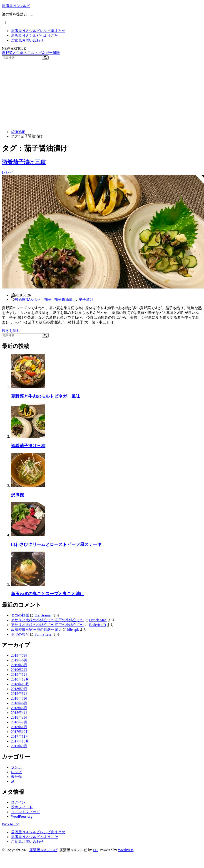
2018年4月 (19, 713)
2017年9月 (19, 746)
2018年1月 (19, 727)
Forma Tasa (43, 634)
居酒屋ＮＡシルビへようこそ (35, 36)
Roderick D (97, 625)
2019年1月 (19, 674)
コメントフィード (25, 812)
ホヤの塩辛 (20, 634)
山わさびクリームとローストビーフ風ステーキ (56, 544)
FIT (95, 850)
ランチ (16, 767)
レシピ (7, 172)
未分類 (16, 777)
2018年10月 (20, 684)
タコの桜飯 (20, 615)
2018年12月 (20, 679)
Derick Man (98, 620)
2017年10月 (20, 741)
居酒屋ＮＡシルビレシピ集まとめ (38, 31)
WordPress (126, 850)
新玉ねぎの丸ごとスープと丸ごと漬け (48, 594)
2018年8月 (19, 694)
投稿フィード (22, 807)
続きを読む (11, 331)
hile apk (73, 630)
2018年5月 (19, 708)
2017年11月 (20, 736)
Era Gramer (43, 615)
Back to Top (11, 824)
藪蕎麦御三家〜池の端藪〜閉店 (36, 630)
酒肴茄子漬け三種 (24, 162)
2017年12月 (20, 732)
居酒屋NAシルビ (28, 299)
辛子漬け (86, 299)
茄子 (48, 299)
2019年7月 (19, 655)
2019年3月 (19, 665)
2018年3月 (19, 717)
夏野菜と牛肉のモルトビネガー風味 (31, 53)
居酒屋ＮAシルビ (16, 6)
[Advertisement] (102, 94)
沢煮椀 (17, 495)
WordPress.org (22, 816)
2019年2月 (19, 670)
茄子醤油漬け (65, 299)
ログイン (18, 802)
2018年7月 (19, 698)
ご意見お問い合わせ (27, 40)
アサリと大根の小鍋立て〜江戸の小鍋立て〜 (47, 620)
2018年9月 (19, 689)
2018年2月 (19, 722)
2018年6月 (19, 703)
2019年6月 (19, 660)
